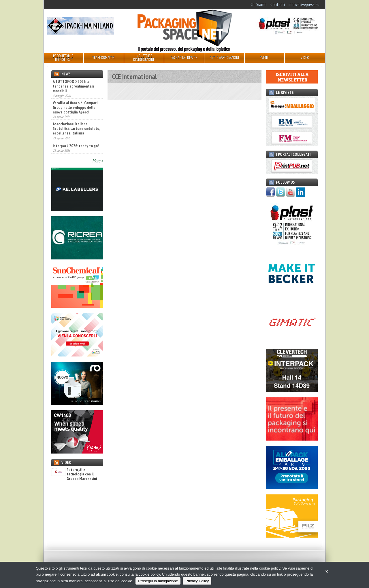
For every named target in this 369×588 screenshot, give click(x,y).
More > (98, 161)
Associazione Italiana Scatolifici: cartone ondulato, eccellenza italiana (76, 128)
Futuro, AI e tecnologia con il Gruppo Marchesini (74, 474)
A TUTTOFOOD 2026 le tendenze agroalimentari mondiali (73, 86)
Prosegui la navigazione (158, 581)
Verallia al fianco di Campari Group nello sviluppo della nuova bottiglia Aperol (75, 107)
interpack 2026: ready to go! (76, 146)
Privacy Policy (197, 581)
